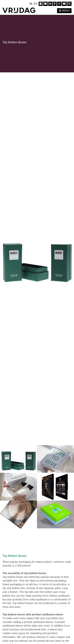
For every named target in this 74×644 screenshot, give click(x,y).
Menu (64, 11)
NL (31, 4)
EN (36, 4)
